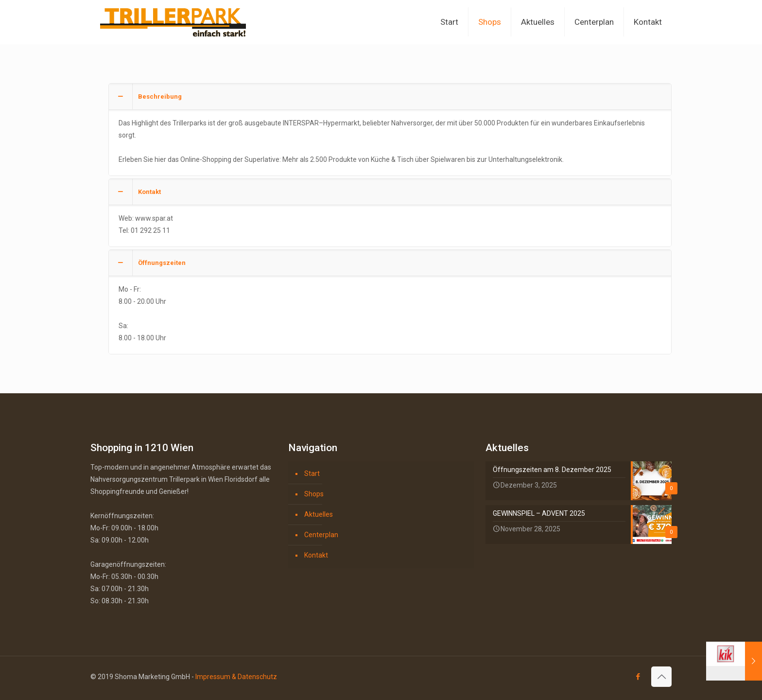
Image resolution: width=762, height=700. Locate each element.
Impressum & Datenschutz (236, 677)
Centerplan (321, 535)
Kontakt (316, 555)
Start (312, 473)
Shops (314, 494)
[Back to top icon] (661, 677)
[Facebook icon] (638, 677)
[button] (390, 130)
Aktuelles (319, 514)
